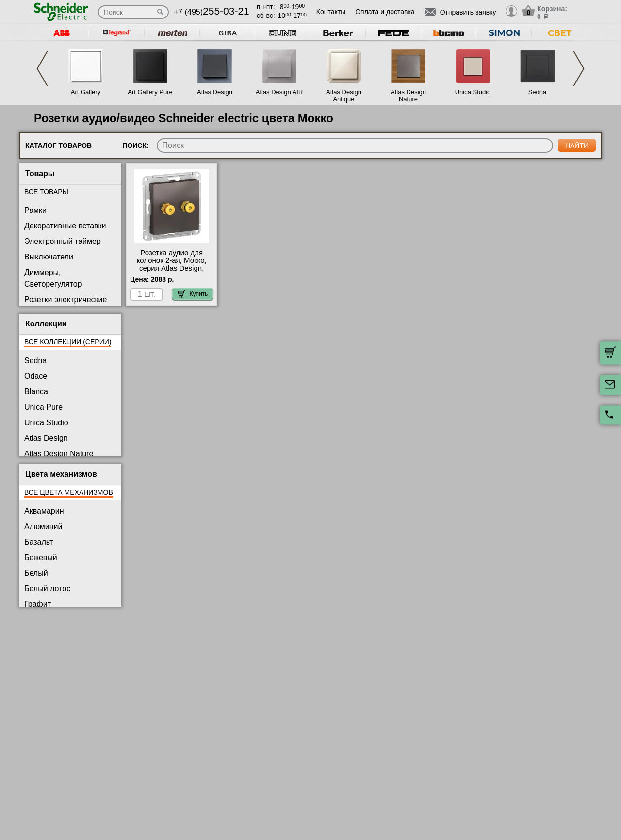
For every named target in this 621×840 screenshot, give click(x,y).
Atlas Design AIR (279, 92)
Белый (36, 573)
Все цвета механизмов (69, 492)
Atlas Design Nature (408, 96)
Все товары (46, 192)
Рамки (35, 210)
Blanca (36, 392)
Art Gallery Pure (150, 92)
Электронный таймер (63, 241)
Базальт (39, 542)
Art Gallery (86, 92)
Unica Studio (473, 92)
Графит (38, 604)
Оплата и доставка (385, 12)
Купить (193, 294)
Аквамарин (44, 511)
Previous (42, 69)
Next (579, 69)
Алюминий (43, 526)
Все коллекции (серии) (68, 342)
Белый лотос (47, 589)
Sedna (538, 92)
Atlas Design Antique (344, 96)
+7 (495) (212, 12)
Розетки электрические (65, 299)
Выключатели (49, 257)
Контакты (331, 12)
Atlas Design (215, 92)
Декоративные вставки (65, 226)
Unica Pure (43, 407)
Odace (36, 376)
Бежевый (41, 557)
